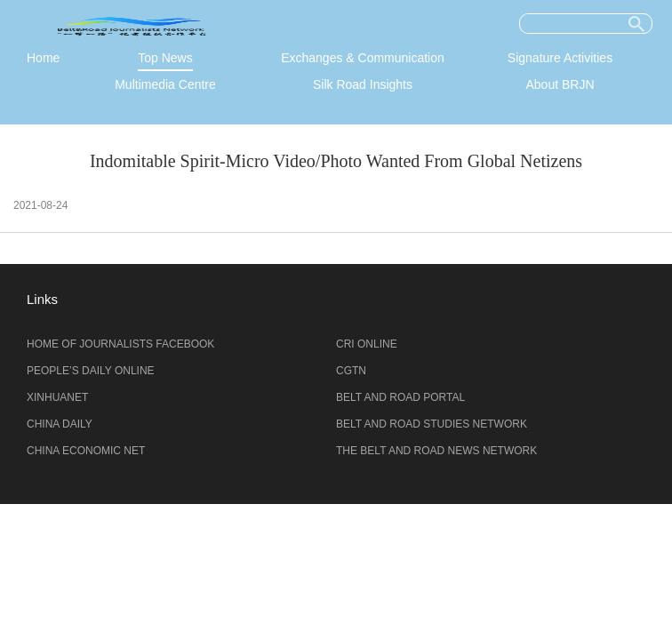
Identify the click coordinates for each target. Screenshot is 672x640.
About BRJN (560, 84)
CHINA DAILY (60, 424)
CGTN (351, 371)
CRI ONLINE (367, 344)
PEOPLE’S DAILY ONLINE (91, 371)
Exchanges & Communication (363, 58)
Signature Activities (560, 58)
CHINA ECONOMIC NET (86, 451)
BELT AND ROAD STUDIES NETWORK (432, 424)
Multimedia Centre (165, 84)
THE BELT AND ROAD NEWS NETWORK (436, 451)
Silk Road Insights (363, 84)
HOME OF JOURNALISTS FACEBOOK (120, 344)
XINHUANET (57, 397)
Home (43, 58)
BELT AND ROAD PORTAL (400, 397)
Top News (165, 58)
